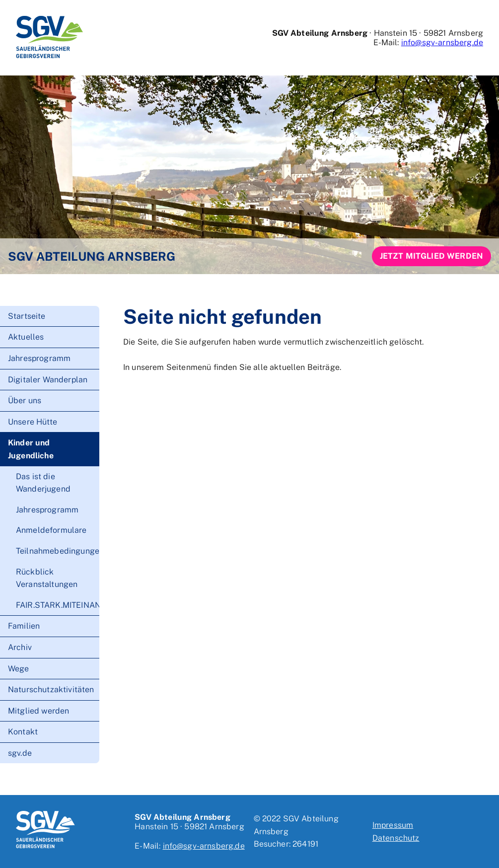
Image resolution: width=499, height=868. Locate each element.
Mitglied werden (38, 711)
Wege (19, 669)
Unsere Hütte (33, 422)
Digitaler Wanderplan (48, 380)
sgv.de (20, 753)
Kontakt (23, 732)
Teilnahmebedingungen (58, 551)
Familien (24, 626)
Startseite (27, 316)
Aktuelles (26, 337)
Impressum (393, 825)
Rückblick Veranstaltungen (47, 578)
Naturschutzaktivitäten (51, 689)
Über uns (25, 400)
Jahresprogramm (39, 358)
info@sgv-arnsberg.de (442, 42)
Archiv (20, 647)
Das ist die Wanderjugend (43, 483)
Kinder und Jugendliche (31, 449)
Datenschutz (396, 838)
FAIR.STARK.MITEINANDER (58, 605)
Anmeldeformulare (51, 530)
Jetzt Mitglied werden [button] (431, 256)
